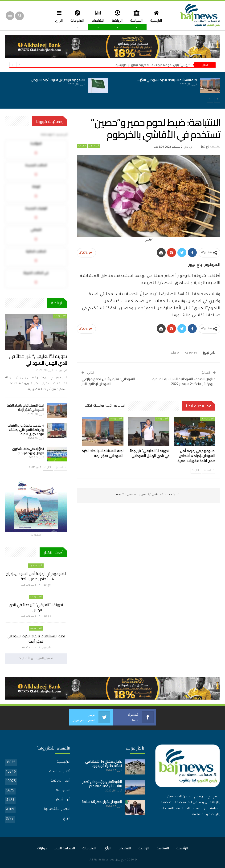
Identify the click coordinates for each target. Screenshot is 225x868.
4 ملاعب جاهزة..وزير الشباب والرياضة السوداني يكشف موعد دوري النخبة (26, 430)
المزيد (57, 16)
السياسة (138, 16)
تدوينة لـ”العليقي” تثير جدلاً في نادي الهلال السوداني (38, 360)
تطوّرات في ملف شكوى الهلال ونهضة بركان (28, 451)
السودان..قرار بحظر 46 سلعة (102, 802)
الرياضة (118, 16)
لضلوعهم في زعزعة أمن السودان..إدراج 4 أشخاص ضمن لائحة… (36, 576)
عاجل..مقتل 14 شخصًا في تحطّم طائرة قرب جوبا (104, 764)
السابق (209, 470)
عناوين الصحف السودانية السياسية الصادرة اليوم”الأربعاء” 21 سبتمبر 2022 (184, 381)
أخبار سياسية (208, 419)
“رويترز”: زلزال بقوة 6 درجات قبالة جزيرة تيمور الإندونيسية (153, 65)
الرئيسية (159, 16)
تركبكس (146, 495)
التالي (196, 470)
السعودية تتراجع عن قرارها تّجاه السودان (58, 80)
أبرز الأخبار (94, 146)
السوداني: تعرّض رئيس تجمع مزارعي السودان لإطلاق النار (108, 381)
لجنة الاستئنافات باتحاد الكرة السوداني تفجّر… (167, 80)
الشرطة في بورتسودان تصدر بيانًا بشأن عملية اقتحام (102, 784)
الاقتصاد (98, 16)
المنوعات (77, 16)
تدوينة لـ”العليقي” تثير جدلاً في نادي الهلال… (36, 607)
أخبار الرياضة (162, 419)
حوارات (42, 848)
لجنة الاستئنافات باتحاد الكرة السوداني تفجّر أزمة (25, 408)
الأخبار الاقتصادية (57, 809)
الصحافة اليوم (65, 848)
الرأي (67, 819)
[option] (112, 88)
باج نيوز (120, 860)
